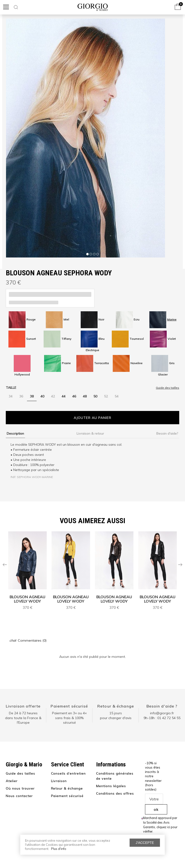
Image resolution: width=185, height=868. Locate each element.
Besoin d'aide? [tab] (167, 433)
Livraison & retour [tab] (90, 433)
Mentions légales (111, 786)
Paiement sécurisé (69, 706)
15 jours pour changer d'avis (116, 715)
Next (180, 565)
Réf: (13, 477)
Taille (11, 388)
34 (11, 396)
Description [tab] (15, 433)
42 (53, 396)
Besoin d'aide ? (162, 706)
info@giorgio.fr (162, 713)
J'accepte (145, 843)
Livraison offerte (23, 706)
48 (85, 396)
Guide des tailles (20, 773)
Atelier (12, 781)
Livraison (59, 781)
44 (64, 396)
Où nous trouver (20, 788)
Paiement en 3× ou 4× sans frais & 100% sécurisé (69, 718)
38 (32, 396)
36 (21, 396)
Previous (5, 565)
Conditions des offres (115, 793)
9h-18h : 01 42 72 (162, 718)
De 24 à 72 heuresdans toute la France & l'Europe (23, 718)
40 (42, 396)
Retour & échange (116, 706)
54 (117, 396)
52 (106, 396)
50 (95, 396)
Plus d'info (59, 849)
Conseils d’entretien (69, 773)
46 (74, 396)
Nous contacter (19, 796)
